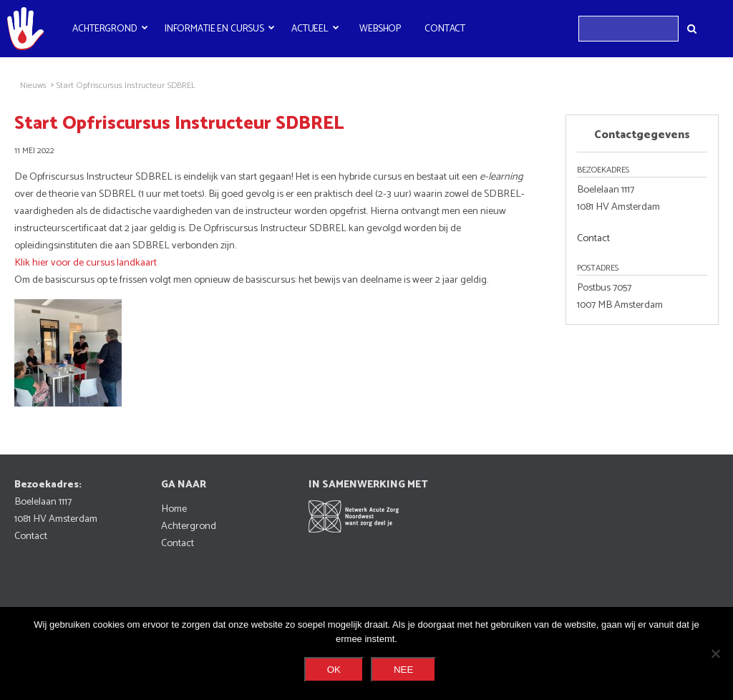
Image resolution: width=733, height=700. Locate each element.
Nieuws (33, 86)
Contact (445, 29)
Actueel (310, 29)
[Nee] (715, 653)
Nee (403, 670)
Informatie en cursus (214, 29)
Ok (334, 670)
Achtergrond (105, 29)
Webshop (380, 29)
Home (174, 509)
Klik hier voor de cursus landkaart (86, 263)
